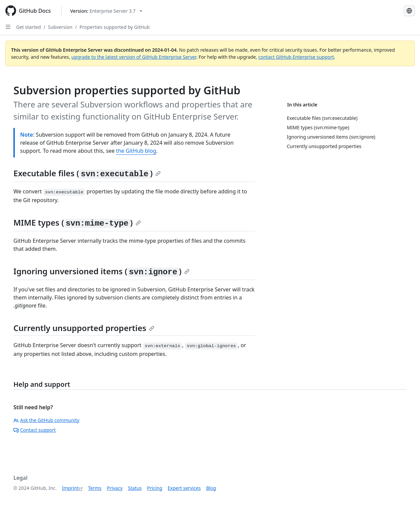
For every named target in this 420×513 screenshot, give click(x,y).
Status (135, 488)
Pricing (154, 488)
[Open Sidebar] (8, 27)
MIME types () (77, 222)
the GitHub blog (136, 151)
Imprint (70, 488)
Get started (29, 27)
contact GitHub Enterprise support (296, 57)
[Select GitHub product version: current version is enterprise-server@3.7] (106, 11)
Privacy (115, 488)
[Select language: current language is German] (409, 11)
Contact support (35, 430)
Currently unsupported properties (84, 328)
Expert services (184, 488)
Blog (211, 488)
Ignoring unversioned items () (101, 271)
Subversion (60, 27)
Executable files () (87, 173)
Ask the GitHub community (46, 420)
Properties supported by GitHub (115, 27)
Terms (95, 488)
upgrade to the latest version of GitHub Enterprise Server (134, 57)
